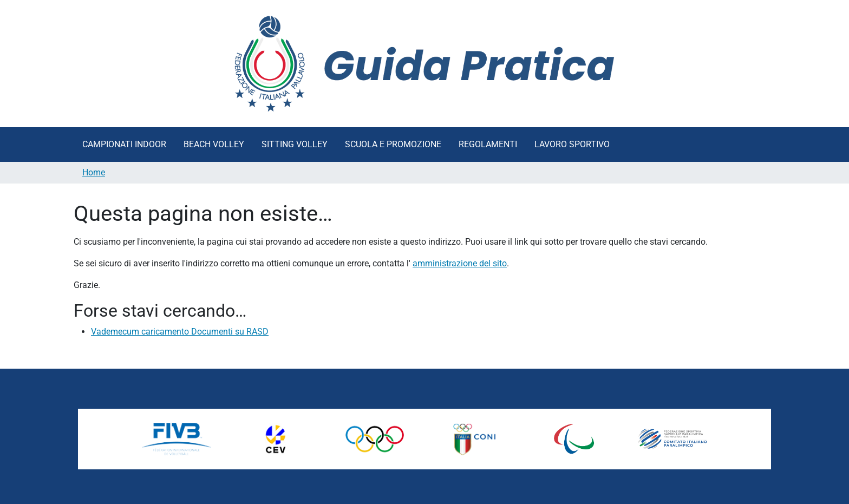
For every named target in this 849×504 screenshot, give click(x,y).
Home (94, 172)
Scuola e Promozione (393, 144)
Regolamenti (488, 144)
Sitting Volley (295, 144)
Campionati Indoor (124, 144)
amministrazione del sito (460, 263)
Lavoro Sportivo (572, 144)
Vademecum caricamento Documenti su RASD (180, 332)
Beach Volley (214, 144)
